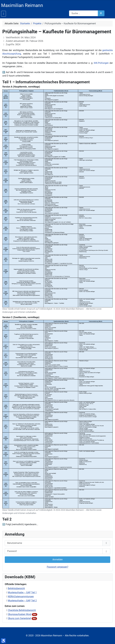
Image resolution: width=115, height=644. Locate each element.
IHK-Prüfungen (101, 63)
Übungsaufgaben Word (20, 614)
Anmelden (58, 559)
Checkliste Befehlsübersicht (22, 610)
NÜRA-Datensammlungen (21, 597)
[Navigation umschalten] (4, 14)
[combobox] (84, 13)
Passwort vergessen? (58, 567)
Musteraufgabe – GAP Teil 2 (22, 601)
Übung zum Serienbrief (19, 618)
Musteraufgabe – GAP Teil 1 (22, 592)
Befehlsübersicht (16, 588)
